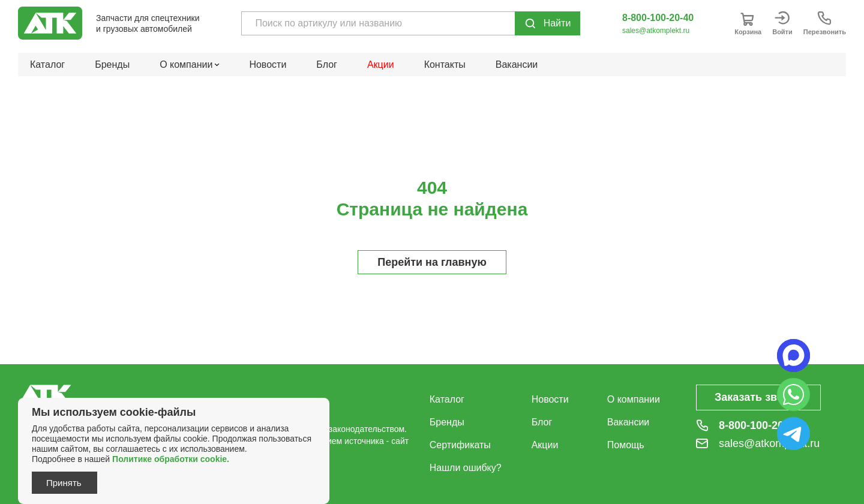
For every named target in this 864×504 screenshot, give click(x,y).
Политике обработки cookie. (171, 459)
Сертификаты (460, 445)
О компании (634, 399)
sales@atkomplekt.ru (656, 31)
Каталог (47, 64)
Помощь (626, 445)
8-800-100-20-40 (658, 18)
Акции (381, 64)
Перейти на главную (432, 262)
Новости (268, 64)
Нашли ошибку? (466, 468)
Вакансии (517, 64)
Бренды (112, 64)
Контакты (445, 64)
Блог (327, 64)
